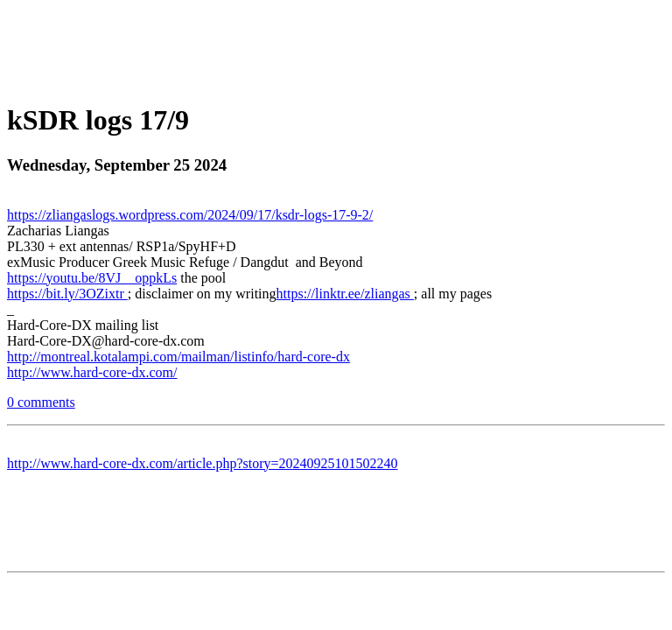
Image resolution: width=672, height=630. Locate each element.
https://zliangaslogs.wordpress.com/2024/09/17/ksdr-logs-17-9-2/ (190, 215)
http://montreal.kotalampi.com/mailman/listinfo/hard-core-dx (178, 357)
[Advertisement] (336, 46)
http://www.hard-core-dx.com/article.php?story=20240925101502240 (203, 463)
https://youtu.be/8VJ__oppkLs (92, 278)
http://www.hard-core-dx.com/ (92, 372)
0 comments (41, 402)
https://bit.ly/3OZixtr (67, 294)
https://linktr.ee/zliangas (345, 294)
